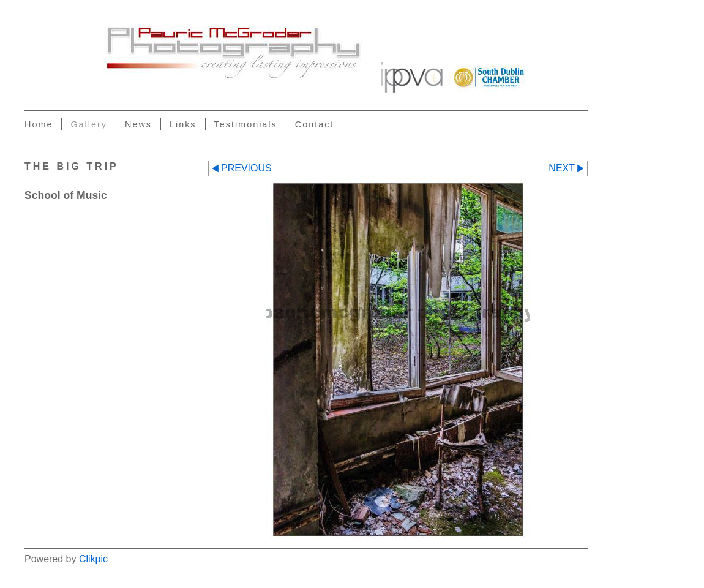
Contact (315, 124)
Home (39, 124)
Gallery (89, 124)
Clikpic (93, 559)
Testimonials (246, 124)
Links (183, 124)
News (138, 124)
